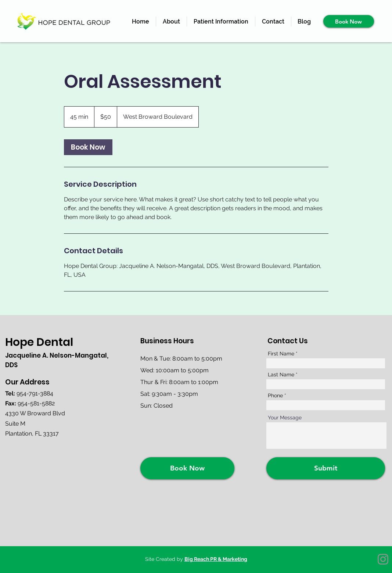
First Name (281, 354)
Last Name (281, 375)
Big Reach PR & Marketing (216, 559)
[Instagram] (383, 559)
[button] (221, 22)
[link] (88, 147)
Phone (275, 395)
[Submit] (326, 468)
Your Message (285, 418)
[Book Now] (349, 21)
